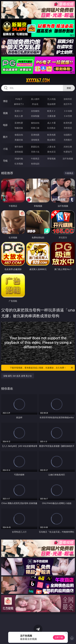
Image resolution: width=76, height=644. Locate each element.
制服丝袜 (19, 128)
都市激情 (19, 147)
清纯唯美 (35, 140)
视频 (5, 113)
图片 (5, 137)
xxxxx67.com (38, 80)
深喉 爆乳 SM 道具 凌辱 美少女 (18, 376)
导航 (5, 161)
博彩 (5, 101)
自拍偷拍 (35, 111)
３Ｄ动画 (68, 111)
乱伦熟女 (51, 128)
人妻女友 (51, 147)
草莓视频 (51, 159)
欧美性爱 (68, 123)
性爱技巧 (68, 152)
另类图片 (68, 140)
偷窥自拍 (19, 135)
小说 (5, 149)
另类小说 (35, 152)
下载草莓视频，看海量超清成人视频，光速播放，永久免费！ (42, 368)
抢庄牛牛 (68, 104)
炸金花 (35, 104)
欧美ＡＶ (51, 111)
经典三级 (35, 128)
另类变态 (68, 128)
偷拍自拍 (35, 123)
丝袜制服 (35, 116)
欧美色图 (51, 135)
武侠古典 (68, 147)
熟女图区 (51, 140)
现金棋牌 (51, 104)
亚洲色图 (35, 135)
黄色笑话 (51, 152)
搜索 (69, 88)
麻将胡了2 (19, 104)
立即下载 (59, 637)
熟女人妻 (19, 116)
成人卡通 (51, 123)
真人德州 (35, 99)
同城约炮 (19, 159)
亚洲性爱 (19, 123)
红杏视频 (19, 164)
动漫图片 (68, 135)
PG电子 (19, 99)
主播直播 (51, 116)
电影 (5, 125)
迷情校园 (19, 152)
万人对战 (51, 99)
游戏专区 (68, 99)
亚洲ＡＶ (19, 111)
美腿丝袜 (19, 140)
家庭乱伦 (35, 147)
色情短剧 (35, 164)
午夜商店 (35, 159)
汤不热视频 (68, 159)
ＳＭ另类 (68, 116)
